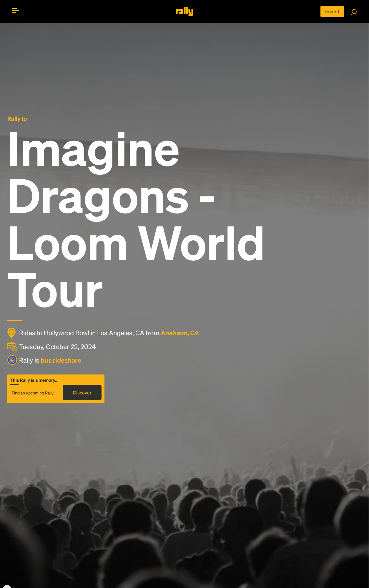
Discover (82, 393)
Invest (332, 11)
